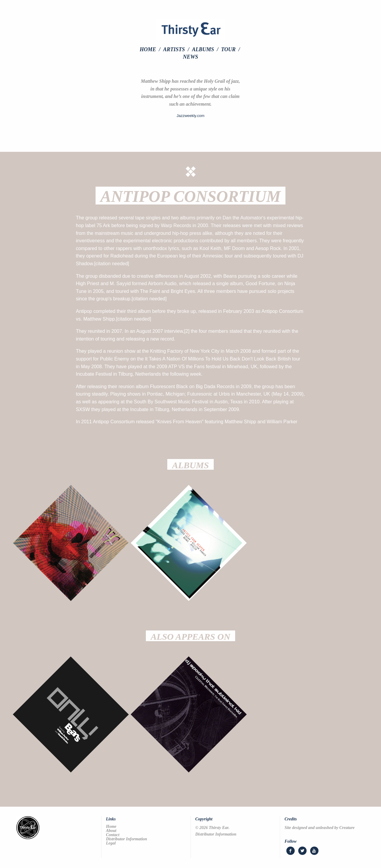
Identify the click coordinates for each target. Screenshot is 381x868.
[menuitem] (151, 49)
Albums (203, 49)
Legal (111, 843)
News (190, 57)
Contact (113, 835)
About (111, 831)
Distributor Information (127, 839)
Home (148, 49)
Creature (347, 828)
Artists (174, 49)
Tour (228, 49)
